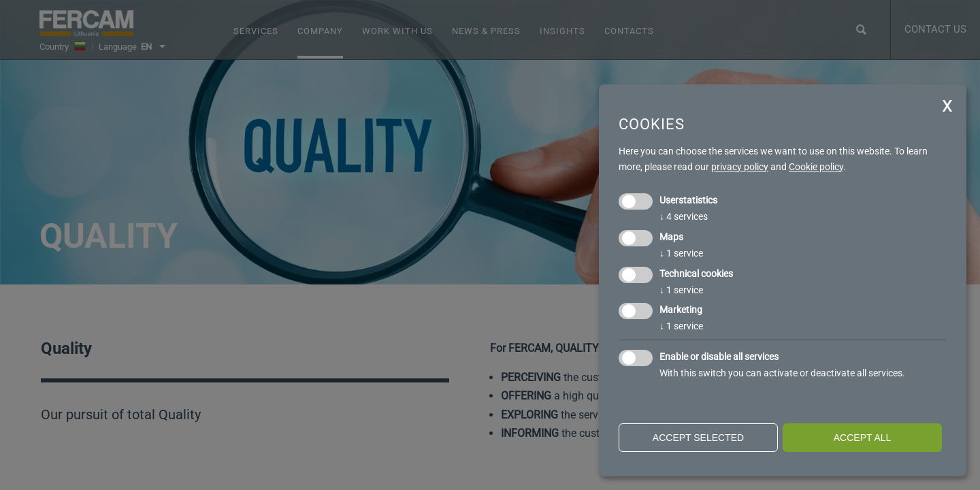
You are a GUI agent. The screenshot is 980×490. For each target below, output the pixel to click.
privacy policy (740, 167)
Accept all (863, 438)
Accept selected (698, 438)
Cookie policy (816, 167)
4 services (684, 216)
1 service (681, 253)
